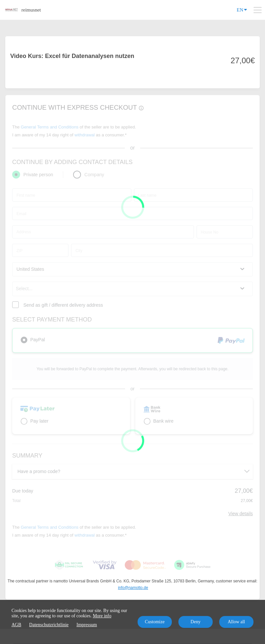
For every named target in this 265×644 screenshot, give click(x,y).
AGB (16, 625)
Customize (155, 622)
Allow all (237, 622)
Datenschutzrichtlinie (49, 625)
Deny (196, 622)
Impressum (87, 625)
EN (242, 9)
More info (102, 616)
